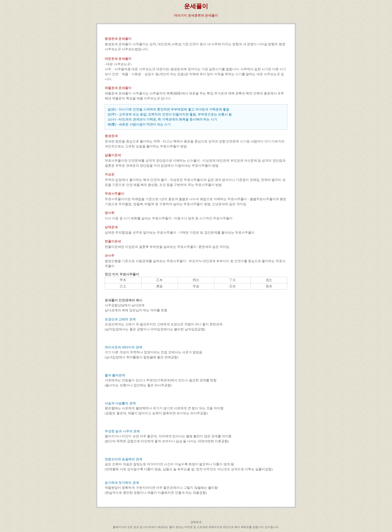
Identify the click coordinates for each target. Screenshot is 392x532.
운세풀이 (196, 6)
